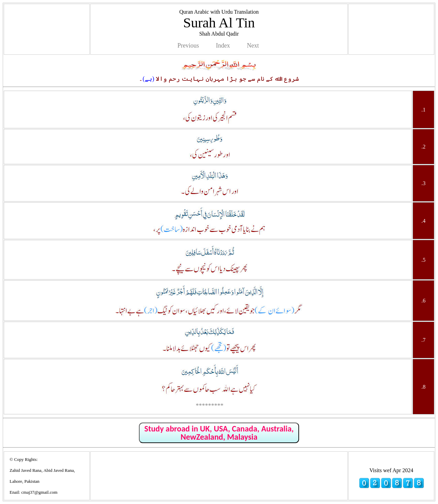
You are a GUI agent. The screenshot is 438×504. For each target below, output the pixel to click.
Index (223, 46)
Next (253, 46)
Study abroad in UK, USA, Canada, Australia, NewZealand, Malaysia (219, 433)
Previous (188, 46)
